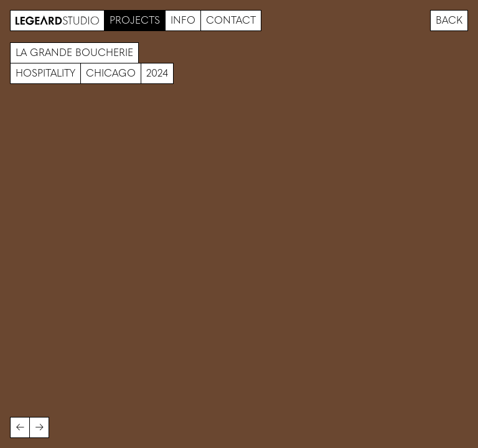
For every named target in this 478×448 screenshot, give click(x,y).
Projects (135, 20)
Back (449, 20)
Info (183, 20)
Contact (231, 20)
